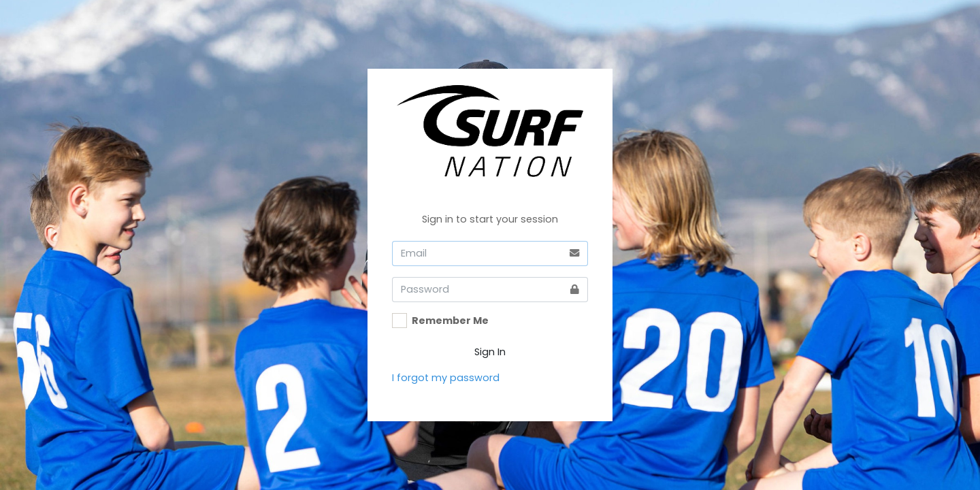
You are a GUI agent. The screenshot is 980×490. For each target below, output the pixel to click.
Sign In (490, 352)
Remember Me (450, 321)
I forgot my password (446, 378)
